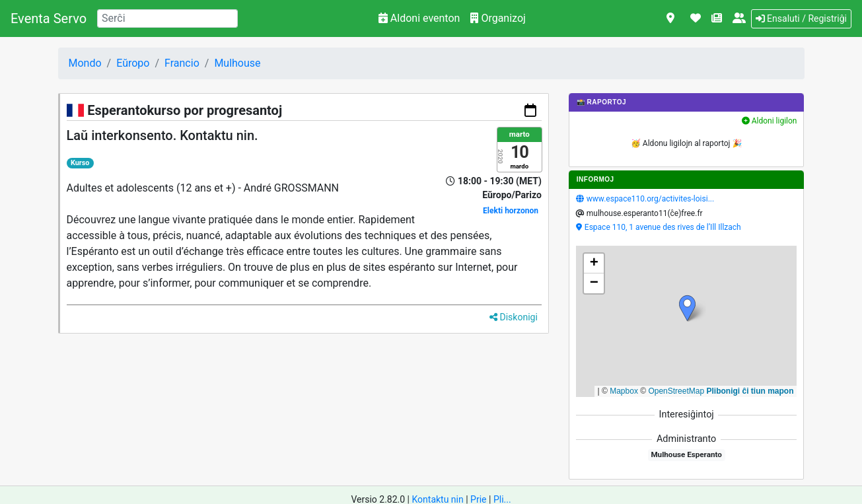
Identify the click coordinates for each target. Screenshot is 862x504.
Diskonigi (514, 317)
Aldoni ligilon (770, 121)
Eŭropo (133, 63)
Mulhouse (237, 63)
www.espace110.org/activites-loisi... (650, 199)
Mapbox (624, 391)
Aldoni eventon (419, 18)
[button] (687, 308)
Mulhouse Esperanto (686, 454)
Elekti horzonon (511, 211)
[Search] (167, 18)
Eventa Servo (49, 18)
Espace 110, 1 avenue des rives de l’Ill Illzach (663, 227)
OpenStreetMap (676, 391)
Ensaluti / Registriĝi (801, 18)
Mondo (85, 63)
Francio (182, 63)
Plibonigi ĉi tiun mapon (750, 391)
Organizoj (498, 18)
